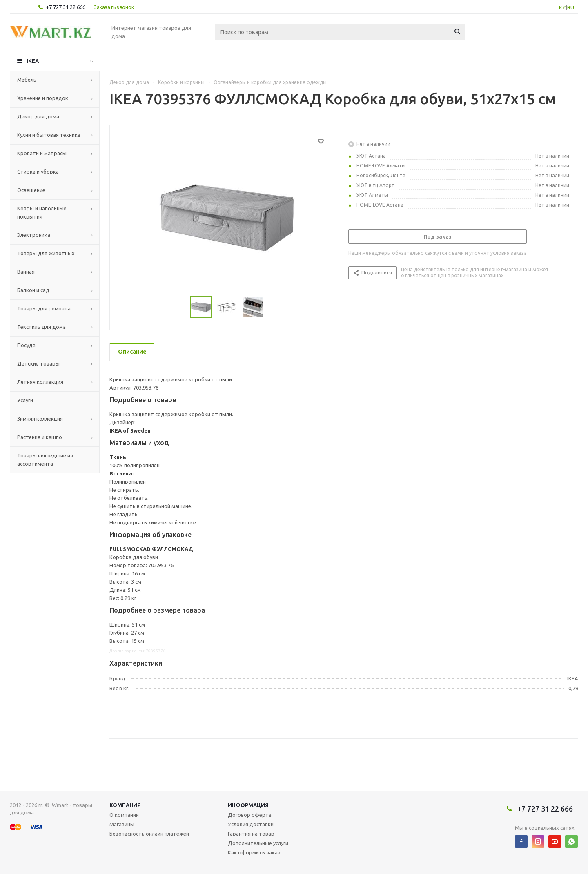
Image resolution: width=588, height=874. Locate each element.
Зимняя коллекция (40, 419)
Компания (125, 805)
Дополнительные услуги (258, 843)
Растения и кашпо (40, 437)
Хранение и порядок (43, 98)
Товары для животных (46, 253)
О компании (124, 815)
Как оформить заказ (254, 852)
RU (571, 7)
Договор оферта (250, 815)
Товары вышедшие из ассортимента (45, 459)
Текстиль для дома (41, 327)
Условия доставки (251, 824)
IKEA (33, 61)
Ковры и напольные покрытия (42, 212)
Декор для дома (38, 116)
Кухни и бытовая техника (49, 135)
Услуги (25, 400)
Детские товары (38, 363)
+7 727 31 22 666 (66, 7)
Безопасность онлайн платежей (149, 834)
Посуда (26, 345)
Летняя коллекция (40, 382)
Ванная (26, 272)
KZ (562, 7)
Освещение (31, 190)
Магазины (122, 824)
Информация (248, 805)
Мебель (27, 80)
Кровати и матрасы (42, 153)
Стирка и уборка (38, 172)
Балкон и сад (33, 290)
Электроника (34, 235)
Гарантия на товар (251, 834)
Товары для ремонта (44, 308)
